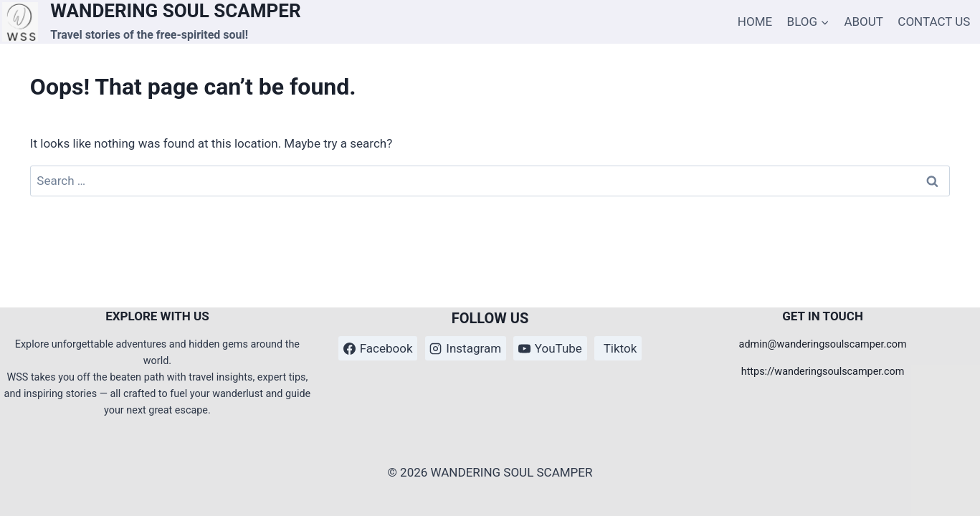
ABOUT (864, 21)
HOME (755, 21)
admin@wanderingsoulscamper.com (823, 344)
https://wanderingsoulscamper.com (823, 372)
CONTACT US (934, 21)
